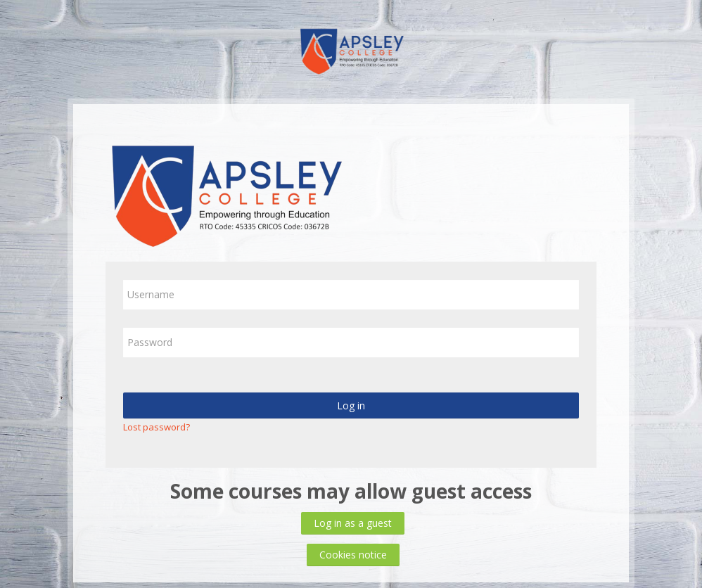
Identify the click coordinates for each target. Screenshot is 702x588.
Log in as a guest (353, 523)
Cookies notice (353, 555)
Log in (351, 405)
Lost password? (157, 427)
